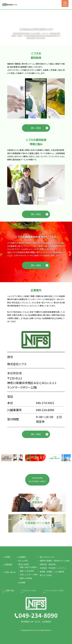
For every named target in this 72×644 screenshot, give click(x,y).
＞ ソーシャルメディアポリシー (53, 591)
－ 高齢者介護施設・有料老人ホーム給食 (53, 561)
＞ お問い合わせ (9, 572)
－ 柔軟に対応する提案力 (27, 567)
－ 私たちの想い (22, 561)
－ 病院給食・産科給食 (46, 564)
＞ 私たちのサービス (46, 557)
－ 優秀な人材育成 (25, 578)
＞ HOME (6, 557)
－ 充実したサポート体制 (27, 575)
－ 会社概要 (21, 583)
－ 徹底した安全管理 (26, 571)
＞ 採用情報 (7, 565)
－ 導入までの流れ (45, 575)
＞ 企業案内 (21, 557)
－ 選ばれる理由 (22, 564)
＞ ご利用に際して (9, 591)
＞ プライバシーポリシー (28, 591)
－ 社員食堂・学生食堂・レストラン (52, 568)
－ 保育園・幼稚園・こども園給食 (51, 572)
